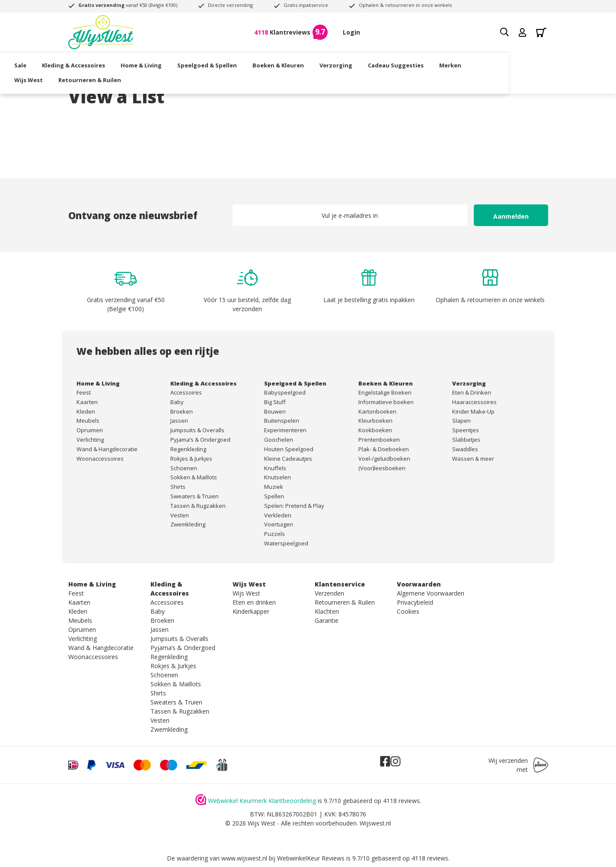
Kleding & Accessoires (128, 63)
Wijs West (83, 77)
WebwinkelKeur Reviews (311, 858)
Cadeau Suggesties (450, 63)
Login (351, 32)
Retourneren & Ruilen (144, 77)
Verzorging (390, 63)
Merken (504, 63)
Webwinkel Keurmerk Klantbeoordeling (262, 801)
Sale (74, 63)
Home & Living (195, 63)
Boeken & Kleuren (332, 63)
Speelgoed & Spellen (261, 63)
